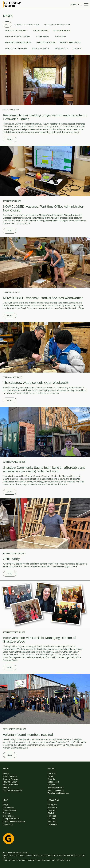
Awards (51, 779)
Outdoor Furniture (11, 779)
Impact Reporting (70, 43)
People (77, 49)
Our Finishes (8, 808)
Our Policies (8, 816)
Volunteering (41, 30)
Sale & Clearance (11, 785)
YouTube (52, 822)
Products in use (46, 43)
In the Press (43, 37)
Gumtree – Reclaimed (12, 790)
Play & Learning (10, 782)
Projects (52, 785)
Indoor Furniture (10, 776)
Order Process (9, 810)
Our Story (52, 773)
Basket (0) (75, 4)
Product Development (18, 43)
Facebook (53, 808)
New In (6, 773)
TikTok (51, 813)
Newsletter (53, 824)
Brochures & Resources (58, 793)
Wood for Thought (16, 30)
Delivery (7, 813)
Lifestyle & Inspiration (57, 24)
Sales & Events (41, 49)
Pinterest (52, 816)
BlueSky (52, 810)
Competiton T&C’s (11, 819)
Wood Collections (16, 49)
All (7, 24)
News (50, 776)
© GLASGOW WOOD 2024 (15, 853)
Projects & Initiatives (18, 37)
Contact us (8, 824)
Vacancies (60, 37)
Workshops (61, 49)
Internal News (62, 30)
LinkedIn (52, 819)
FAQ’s (6, 805)
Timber (6, 788)
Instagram (53, 805)
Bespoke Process (56, 788)
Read (10, 139)
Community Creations (26, 24)
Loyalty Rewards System (14, 822)
